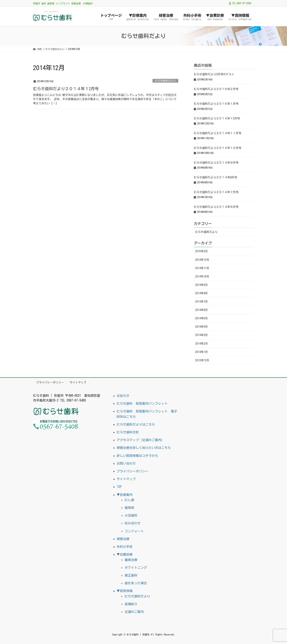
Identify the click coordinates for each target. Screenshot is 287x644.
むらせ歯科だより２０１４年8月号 (215, 177)
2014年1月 (202, 352)
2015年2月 (202, 251)
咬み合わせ (133, 523)
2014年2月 (202, 344)
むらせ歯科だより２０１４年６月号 (216, 207)
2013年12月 (202, 360)
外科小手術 (125, 547)
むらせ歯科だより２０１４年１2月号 (66, 89)
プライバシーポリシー (50, 382)
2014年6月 (202, 310)
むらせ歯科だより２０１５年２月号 (216, 89)
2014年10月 (202, 277)
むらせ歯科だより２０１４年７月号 (216, 192)
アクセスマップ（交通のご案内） (141, 440)
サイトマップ (78, 382)
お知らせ (123, 396)
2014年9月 (202, 285)
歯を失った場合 (136, 583)
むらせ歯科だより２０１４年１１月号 (218, 133)
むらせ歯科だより (165, 81)
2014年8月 (202, 293)
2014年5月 (202, 318)
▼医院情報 (125, 591)
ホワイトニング (136, 568)
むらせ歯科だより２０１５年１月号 (216, 104)
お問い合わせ (126, 463)
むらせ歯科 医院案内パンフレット (142, 404)
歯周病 (129, 508)
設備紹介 (131, 604)
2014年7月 (202, 302)
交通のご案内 (134, 612)
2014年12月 (202, 260)
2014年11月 (202, 268)
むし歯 (129, 500)
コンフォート (134, 531)
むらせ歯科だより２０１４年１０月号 (218, 148)
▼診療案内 (125, 495)
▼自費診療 (125, 554)
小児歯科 (131, 515)
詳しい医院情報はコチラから (137, 456)
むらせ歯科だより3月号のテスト (214, 74)
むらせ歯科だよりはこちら (136, 424)
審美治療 (131, 560)
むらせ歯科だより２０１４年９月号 (216, 163)
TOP (119, 487)
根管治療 (123, 539)
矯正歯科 (131, 575)
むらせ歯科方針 (128, 432)
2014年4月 (202, 327)
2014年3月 (202, 335)
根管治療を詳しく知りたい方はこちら (144, 448)
